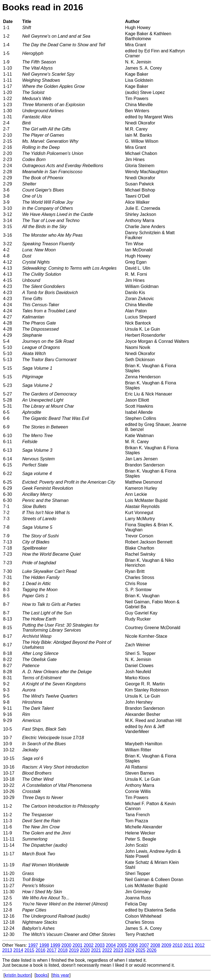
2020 (85, 950)
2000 (67, 945)
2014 (18, 950)
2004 (111, 945)
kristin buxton (18, 975)
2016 (40, 950)
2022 (107, 950)
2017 (52, 950)
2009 (166, 945)
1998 (44, 945)
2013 (7, 950)
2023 (118, 950)
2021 (96, 950)
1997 (33, 945)
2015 (29, 950)
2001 (78, 945)
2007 (144, 945)
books (42, 975)
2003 (100, 945)
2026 (152, 950)
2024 (130, 950)
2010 (177, 945)
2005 (122, 945)
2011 (189, 945)
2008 (155, 945)
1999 (55, 945)
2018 (63, 950)
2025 (141, 950)
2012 (200, 945)
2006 (133, 945)
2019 (74, 950)
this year (61, 975)
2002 (89, 945)
